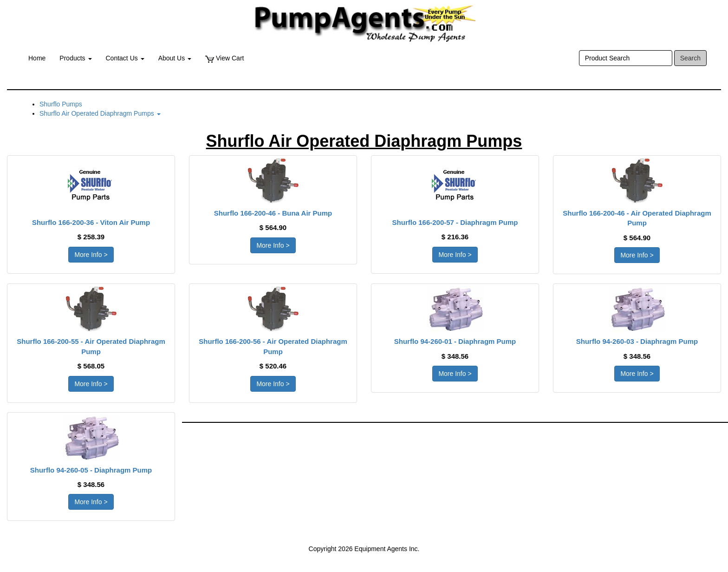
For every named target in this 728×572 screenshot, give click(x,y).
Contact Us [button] (125, 58)
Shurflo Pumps (61, 104)
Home (37, 58)
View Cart (224, 58)
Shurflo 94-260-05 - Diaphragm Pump (91, 470)
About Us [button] (175, 58)
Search (690, 58)
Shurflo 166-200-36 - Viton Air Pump (91, 222)
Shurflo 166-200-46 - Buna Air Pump (273, 213)
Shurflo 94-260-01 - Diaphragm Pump (455, 341)
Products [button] (75, 58)
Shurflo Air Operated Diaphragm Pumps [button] (100, 113)
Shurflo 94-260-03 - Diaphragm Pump (637, 341)
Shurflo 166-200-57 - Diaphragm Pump (455, 222)
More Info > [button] (91, 255)
